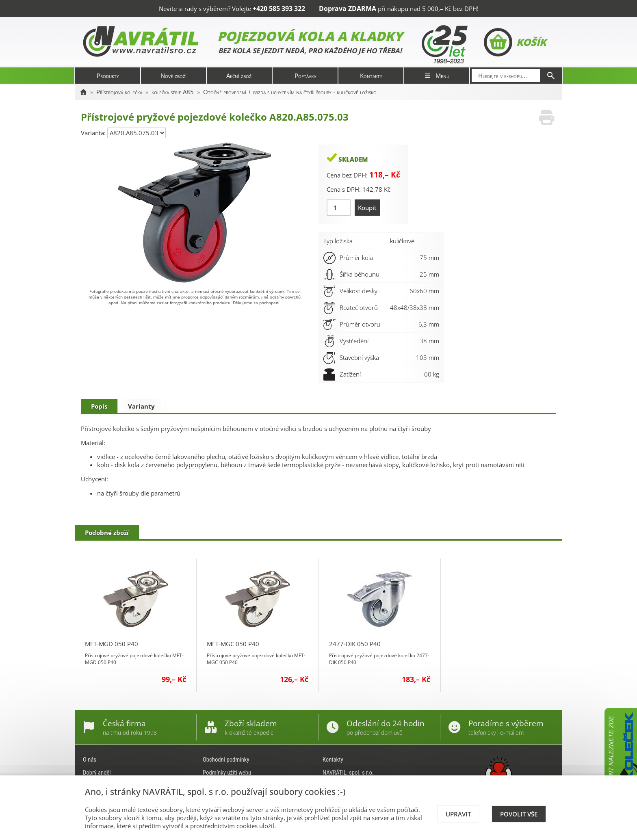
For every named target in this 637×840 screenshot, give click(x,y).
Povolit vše (519, 814)
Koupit (367, 208)
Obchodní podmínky (226, 760)
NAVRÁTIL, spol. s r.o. (348, 773)
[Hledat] (551, 76)
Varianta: (94, 133)
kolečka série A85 (173, 92)
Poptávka (305, 76)
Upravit (458, 814)
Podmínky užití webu (227, 773)
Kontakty (371, 76)
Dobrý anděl (97, 773)
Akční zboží (239, 76)
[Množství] (339, 208)
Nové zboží (173, 76)
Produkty (108, 76)
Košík (515, 42)
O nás (90, 760)
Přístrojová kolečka (119, 92)
